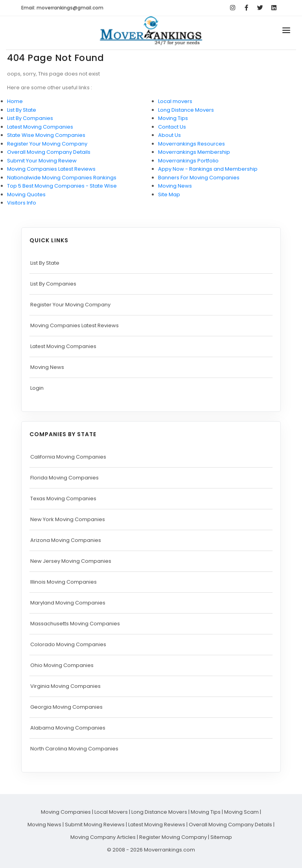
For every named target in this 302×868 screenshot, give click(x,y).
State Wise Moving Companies (46, 135)
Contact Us (172, 127)
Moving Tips (173, 118)
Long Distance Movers (186, 110)
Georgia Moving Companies (66, 707)
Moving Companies (66, 812)
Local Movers (111, 812)
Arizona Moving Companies (66, 540)
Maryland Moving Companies (68, 603)
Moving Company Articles (103, 837)
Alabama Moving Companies (68, 728)
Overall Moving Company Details (49, 152)
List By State (22, 110)
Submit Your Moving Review (42, 161)
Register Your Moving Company (47, 144)
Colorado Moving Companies (68, 644)
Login (37, 388)
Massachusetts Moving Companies (75, 624)
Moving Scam (241, 812)
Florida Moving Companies (64, 478)
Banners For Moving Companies (199, 178)
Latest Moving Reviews (157, 825)
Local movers (175, 101)
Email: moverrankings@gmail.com (62, 8)
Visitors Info (22, 203)
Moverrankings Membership (194, 152)
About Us (169, 135)
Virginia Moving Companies (65, 686)
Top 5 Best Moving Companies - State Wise (62, 186)
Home (15, 101)
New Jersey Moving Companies (71, 561)
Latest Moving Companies (40, 127)
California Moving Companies (68, 457)
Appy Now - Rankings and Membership (208, 169)
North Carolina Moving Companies (74, 749)
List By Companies (30, 118)
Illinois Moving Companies (64, 582)
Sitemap (221, 837)
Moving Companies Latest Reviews (51, 169)
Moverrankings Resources (192, 144)
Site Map (169, 194)
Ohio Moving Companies (62, 665)
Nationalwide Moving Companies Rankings (62, 178)
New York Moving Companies (68, 519)
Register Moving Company (173, 837)
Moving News (175, 186)
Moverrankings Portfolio (188, 161)
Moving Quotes (26, 194)
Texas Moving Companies (63, 499)
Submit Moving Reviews (95, 825)
